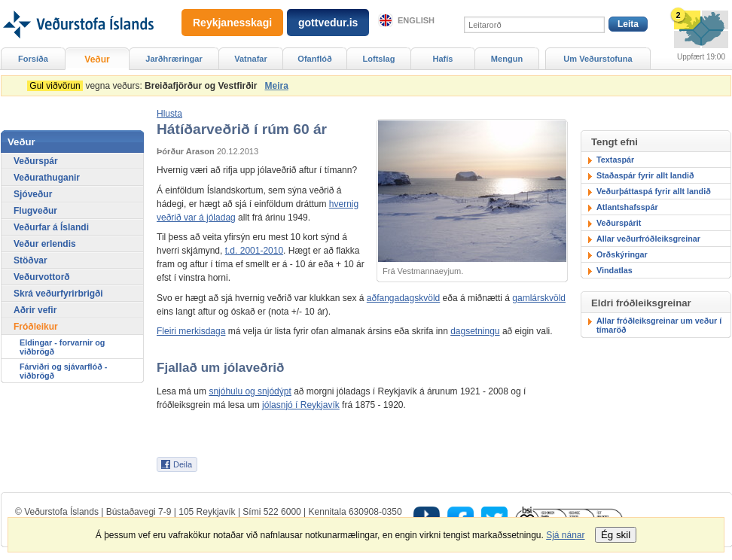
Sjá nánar (565, 535)
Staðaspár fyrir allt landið (645, 175)
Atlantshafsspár (627, 207)
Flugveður (35, 211)
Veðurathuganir (47, 178)
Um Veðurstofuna (598, 59)
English (416, 20)
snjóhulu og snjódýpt (250, 391)
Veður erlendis (45, 244)
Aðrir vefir (35, 310)
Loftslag (379, 59)
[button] (169, 114)
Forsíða (33, 59)
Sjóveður (33, 194)
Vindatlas (615, 270)
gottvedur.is (328, 23)
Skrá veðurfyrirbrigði (58, 294)
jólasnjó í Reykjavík (301, 405)
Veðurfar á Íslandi (51, 227)
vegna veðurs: (145, 86)
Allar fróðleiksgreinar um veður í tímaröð (659, 325)
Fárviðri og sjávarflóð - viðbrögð (63, 371)
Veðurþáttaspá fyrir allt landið (654, 191)
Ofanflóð (314, 59)
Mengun (507, 59)
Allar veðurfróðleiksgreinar (648, 239)
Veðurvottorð (42, 277)
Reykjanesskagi (232, 23)
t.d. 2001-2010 (254, 251)
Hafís (443, 59)
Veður (97, 59)
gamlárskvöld (539, 298)
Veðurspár (36, 161)
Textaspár (615, 160)
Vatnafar (251, 59)
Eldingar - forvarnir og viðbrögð (62, 347)
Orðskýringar (622, 254)
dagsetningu (475, 331)
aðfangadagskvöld (403, 298)
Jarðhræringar (174, 59)
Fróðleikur (36, 327)
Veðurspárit (619, 223)
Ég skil (616, 535)
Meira (276, 86)
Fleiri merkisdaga (191, 331)
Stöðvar (30, 260)
